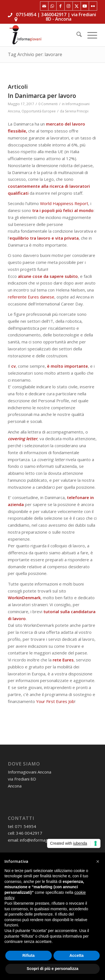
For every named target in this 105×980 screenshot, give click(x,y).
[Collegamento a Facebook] (60, 6)
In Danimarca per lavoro (42, 96)
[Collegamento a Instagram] (69, 6)
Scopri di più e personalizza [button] (52, 969)
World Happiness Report (64, 203)
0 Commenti (48, 104)
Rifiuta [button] (29, 955)
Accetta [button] (77, 955)
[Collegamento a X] (77, 6)
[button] (98, 861)
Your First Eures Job (55, 701)
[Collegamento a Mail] (44, 6)
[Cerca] (76, 35)
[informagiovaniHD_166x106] (44, 35)
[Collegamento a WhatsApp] (52, 6)
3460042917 (54, 15)
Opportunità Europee (39, 111)
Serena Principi (77, 111)
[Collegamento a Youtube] (85, 6)
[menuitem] (76, 35)
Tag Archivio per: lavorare (35, 54)
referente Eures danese (31, 297)
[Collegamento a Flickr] (93, 6)
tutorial (51, 611)
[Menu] (89, 35)
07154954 (26, 15)
